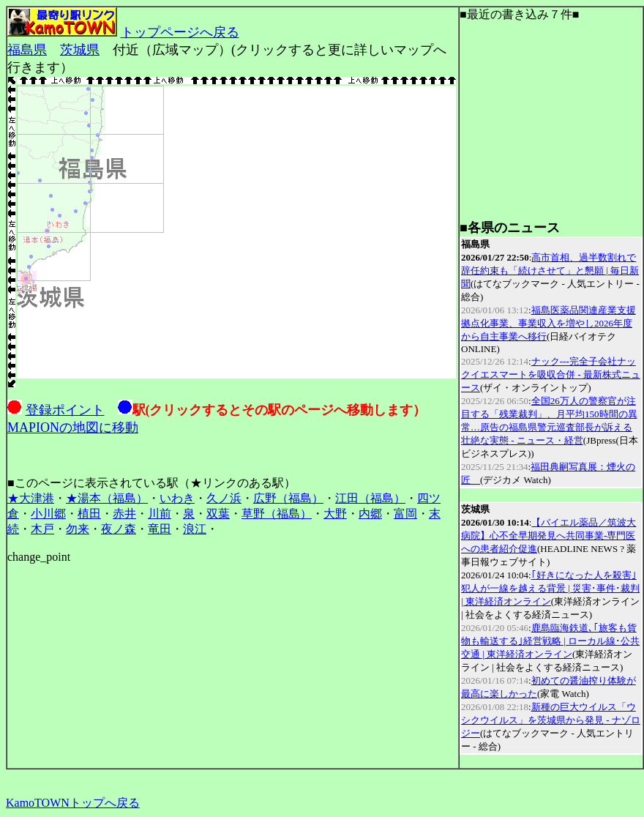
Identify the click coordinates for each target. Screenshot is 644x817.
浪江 (195, 529)
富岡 (405, 514)
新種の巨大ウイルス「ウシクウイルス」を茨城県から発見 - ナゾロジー (551, 720)
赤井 (124, 514)
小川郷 (48, 514)
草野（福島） (277, 514)
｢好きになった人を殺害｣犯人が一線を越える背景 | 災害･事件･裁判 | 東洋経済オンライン (550, 588)
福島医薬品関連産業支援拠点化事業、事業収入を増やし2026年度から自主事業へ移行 (548, 323)
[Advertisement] (551, 127)
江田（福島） (370, 498)
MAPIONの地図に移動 (73, 428)
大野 (335, 514)
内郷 (370, 514)
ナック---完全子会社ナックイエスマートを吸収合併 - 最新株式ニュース (551, 374)
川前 (160, 514)
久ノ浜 (224, 498)
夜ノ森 (119, 529)
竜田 (160, 529)
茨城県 (80, 50)
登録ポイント (65, 410)
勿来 (78, 529)
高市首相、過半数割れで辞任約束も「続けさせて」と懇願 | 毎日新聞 (550, 271)
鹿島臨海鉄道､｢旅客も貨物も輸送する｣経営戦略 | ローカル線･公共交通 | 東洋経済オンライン (550, 641)
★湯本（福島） (107, 498)
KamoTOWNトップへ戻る (73, 803)
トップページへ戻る (180, 32)
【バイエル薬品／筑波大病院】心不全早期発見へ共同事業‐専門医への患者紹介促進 (548, 536)
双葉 (218, 514)
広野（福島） (288, 498)
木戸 (42, 529)
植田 (89, 514)
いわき (177, 498)
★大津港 (31, 498)
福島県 (27, 50)
